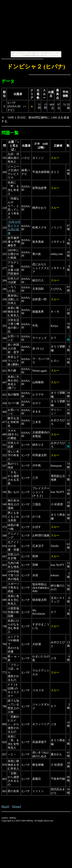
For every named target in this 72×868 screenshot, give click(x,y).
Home (17, 807)
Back (5, 807)
